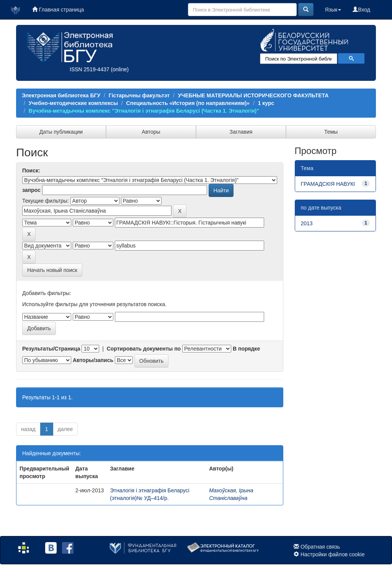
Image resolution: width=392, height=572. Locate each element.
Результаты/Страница (51, 349)
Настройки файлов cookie (333, 554)
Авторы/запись (93, 360)
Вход (361, 10)
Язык (333, 10)
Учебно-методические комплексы (73, 103)
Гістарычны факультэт (139, 95)
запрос (31, 190)
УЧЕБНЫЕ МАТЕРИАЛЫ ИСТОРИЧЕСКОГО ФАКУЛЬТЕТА (253, 95)
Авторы (151, 132)
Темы (331, 132)
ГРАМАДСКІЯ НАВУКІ (328, 184)
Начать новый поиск (52, 270)
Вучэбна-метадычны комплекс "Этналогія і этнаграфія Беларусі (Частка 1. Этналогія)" (144, 111)
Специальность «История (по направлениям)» (188, 103)
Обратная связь (320, 547)
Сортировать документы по (144, 349)
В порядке (246, 349)
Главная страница (58, 10)
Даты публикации (61, 132)
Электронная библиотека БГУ (61, 95)
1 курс (266, 103)
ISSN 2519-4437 (90, 69)
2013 (307, 223)
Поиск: (31, 170)
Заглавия (241, 132)
